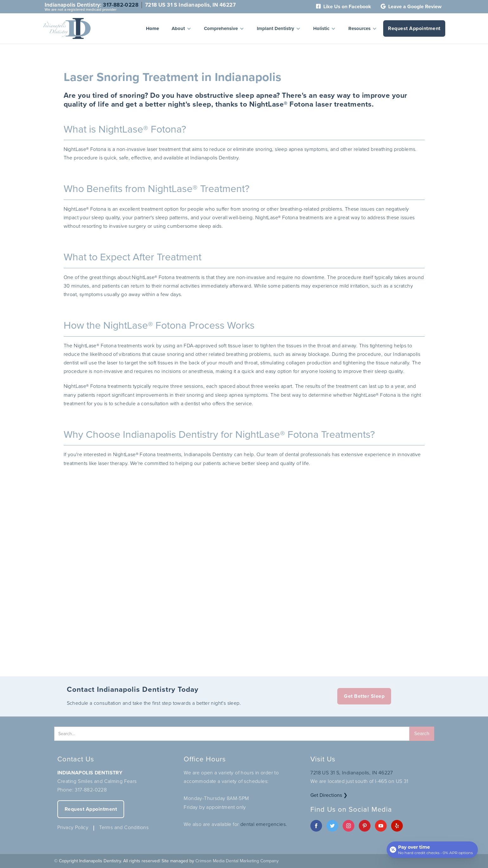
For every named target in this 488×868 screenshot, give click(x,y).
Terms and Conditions (124, 827)
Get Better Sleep (364, 696)
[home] (67, 28)
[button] (181, 28)
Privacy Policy (73, 827)
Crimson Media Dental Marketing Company (237, 861)
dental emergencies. (264, 824)
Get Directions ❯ (329, 795)
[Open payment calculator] (432, 850)
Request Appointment (414, 28)
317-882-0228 (121, 5)
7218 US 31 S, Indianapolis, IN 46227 (352, 773)
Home (152, 28)
